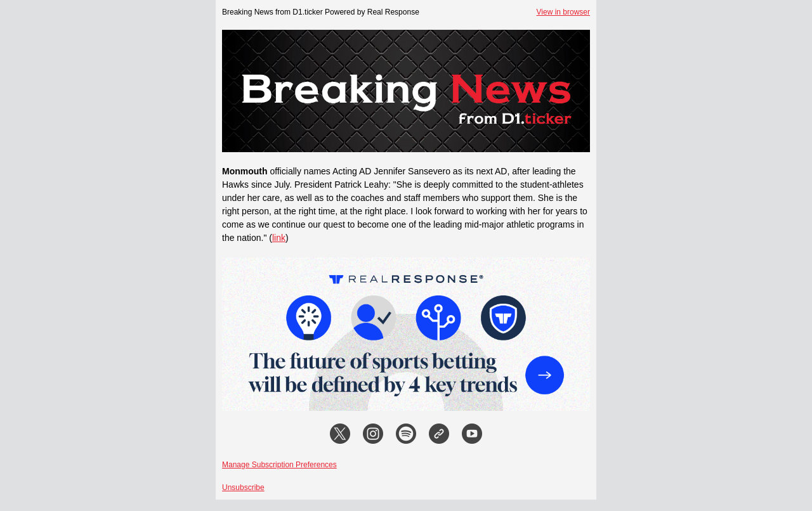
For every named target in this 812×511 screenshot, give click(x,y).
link (279, 238)
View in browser (563, 12)
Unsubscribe (243, 488)
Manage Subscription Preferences (279, 465)
